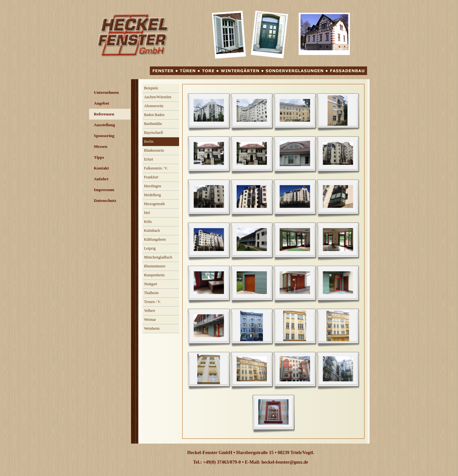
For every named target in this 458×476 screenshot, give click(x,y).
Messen (101, 146)
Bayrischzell (154, 133)
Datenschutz (105, 200)
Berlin (149, 141)
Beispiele (151, 88)
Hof (147, 213)
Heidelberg (153, 195)
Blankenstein (154, 150)
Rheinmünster (155, 266)
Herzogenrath (154, 204)
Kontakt (101, 168)
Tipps (99, 157)
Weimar (150, 320)
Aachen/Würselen (158, 97)
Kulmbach (152, 231)
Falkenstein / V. (156, 168)
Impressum (104, 190)
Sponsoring (104, 136)
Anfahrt (101, 179)
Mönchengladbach (158, 257)
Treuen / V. (153, 302)
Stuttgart (151, 284)
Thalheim (151, 293)
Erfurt (149, 159)
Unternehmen (106, 92)
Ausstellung (104, 125)
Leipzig (150, 248)
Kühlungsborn (155, 239)
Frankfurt (151, 177)
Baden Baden (154, 115)
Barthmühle (153, 124)
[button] (209, 110)
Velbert (150, 311)
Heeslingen (153, 186)
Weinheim (152, 328)
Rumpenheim (154, 275)
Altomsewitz (154, 106)
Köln (148, 222)
